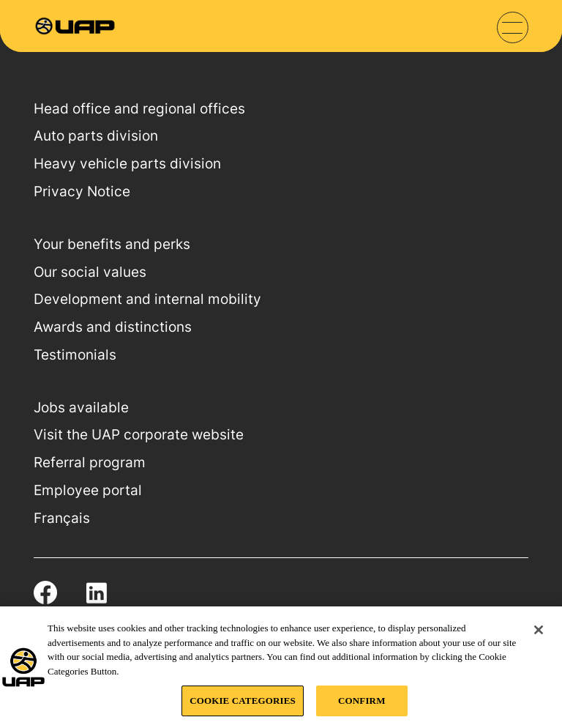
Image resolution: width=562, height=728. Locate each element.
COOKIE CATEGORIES (243, 701)
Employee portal (88, 490)
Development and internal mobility (147, 299)
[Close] (539, 630)
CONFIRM (361, 701)
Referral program (90, 463)
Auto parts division (96, 136)
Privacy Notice (82, 192)
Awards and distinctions (113, 327)
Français (62, 518)
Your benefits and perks (112, 244)
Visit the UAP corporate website (139, 435)
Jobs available (81, 408)
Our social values (90, 272)
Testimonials (75, 355)
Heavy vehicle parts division (127, 164)
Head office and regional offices (139, 109)
